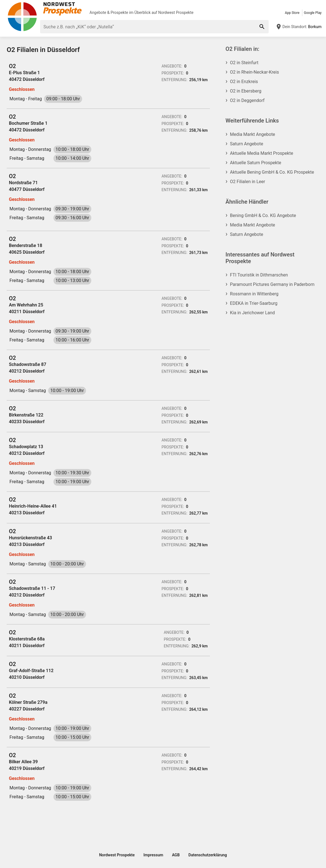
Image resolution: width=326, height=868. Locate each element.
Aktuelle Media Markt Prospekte (262, 153)
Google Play (313, 13)
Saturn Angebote (247, 144)
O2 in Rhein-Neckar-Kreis (254, 72)
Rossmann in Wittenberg (254, 294)
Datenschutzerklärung (208, 855)
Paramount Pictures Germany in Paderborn (272, 284)
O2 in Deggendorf (247, 100)
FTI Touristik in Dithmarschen (259, 275)
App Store (292, 13)
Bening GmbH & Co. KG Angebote (263, 215)
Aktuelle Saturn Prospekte (256, 163)
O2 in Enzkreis (244, 82)
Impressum (153, 855)
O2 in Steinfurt (244, 63)
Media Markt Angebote (253, 134)
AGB (176, 855)
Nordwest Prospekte (176, 13)
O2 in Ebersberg (246, 91)
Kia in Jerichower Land (252, 313)
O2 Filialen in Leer (247, 182)
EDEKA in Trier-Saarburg (254, 303)
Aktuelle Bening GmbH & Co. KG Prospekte (272, 172)
